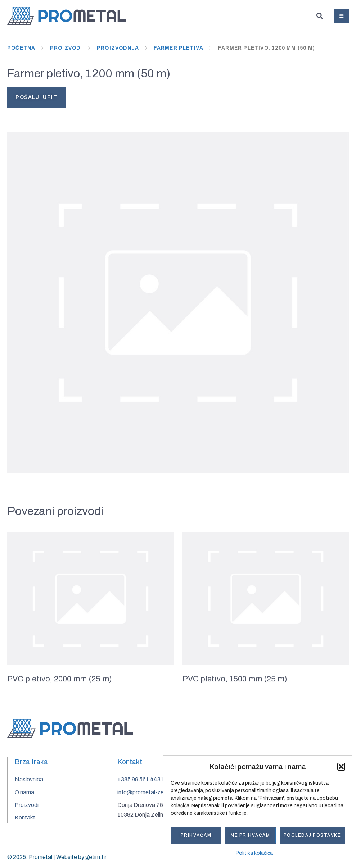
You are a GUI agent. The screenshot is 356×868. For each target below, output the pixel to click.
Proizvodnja (118, 48)
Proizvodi (66, 48)
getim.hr (96, 857)
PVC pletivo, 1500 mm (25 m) (235, 681)
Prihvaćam (196, 835)
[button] (341, 767)
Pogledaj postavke (312, 835)
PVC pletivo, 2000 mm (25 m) (60, 681)
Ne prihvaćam (250, 835)
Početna (21, 48)
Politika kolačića (254, 853)
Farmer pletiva (179, 48)
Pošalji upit (36, 97)
